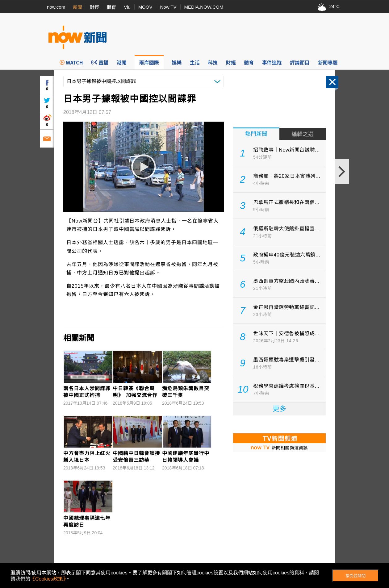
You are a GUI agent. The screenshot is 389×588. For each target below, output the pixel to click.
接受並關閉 (356, 576)
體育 (111, 7)
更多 (279, 409)
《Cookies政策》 (48, 579)
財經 (94, 7)
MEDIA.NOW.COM (204, 7)
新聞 (77, 7)
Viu (127, 7)
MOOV (145, 7)
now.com (56, 7)
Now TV (168, 7)
